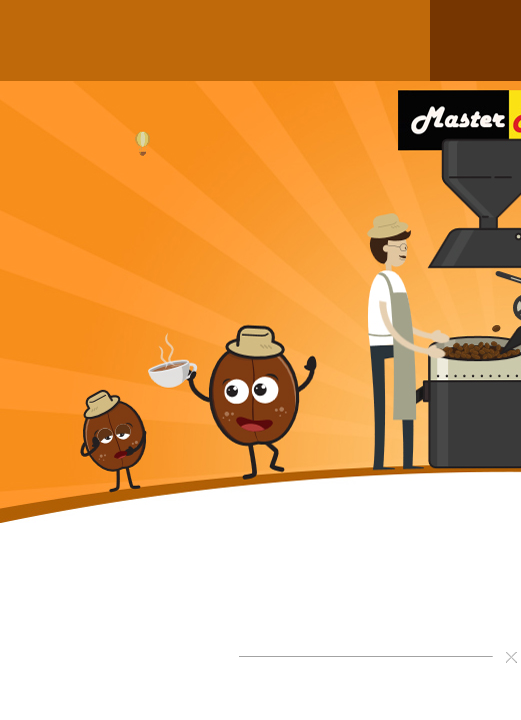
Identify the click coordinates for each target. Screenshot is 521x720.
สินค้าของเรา (103, 40)
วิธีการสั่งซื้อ (175, 40)
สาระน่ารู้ (330, 40)
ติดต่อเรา (397, 40)
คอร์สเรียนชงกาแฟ (252, 40)
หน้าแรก (34, 40)
